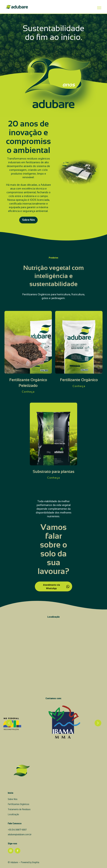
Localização (13, 820)
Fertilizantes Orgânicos (19, 810)
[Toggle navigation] (99, 8)
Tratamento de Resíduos (19, 815)
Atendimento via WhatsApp (56, 593)
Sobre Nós (28, 226)
